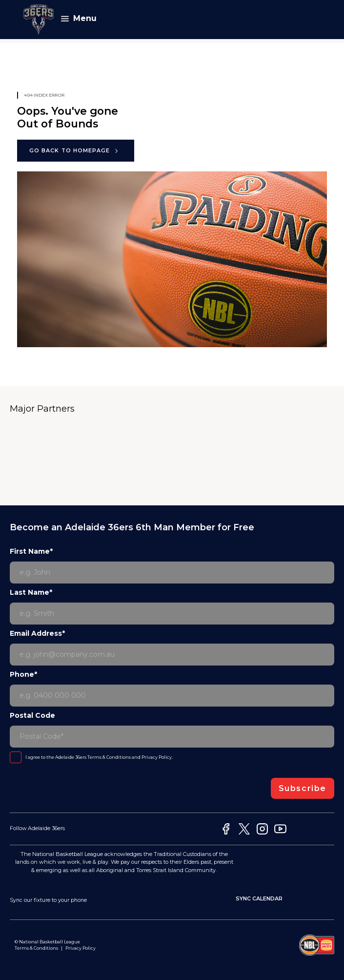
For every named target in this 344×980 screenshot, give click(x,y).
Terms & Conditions (109, 757)
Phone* (23, 674)
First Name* (31, 551)
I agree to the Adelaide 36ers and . (99, 757)
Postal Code (32, 715)
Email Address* (37, 633)
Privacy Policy (157, 757)
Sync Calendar (265, 899)
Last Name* (31, 592)
